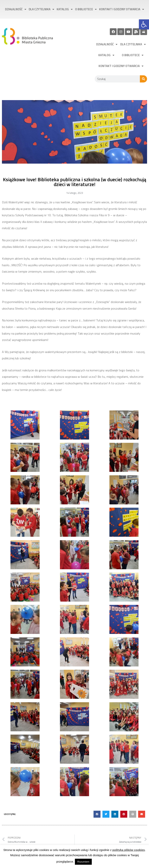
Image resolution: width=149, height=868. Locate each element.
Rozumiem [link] (83, 862)
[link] (144, 24)
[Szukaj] (143, 79)
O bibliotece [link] (86, 9)
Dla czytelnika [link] (41, 9)
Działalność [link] (16, 9)
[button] (97, 814)
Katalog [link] (65, 9)
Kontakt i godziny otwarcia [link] (122, 9)
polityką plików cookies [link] (129, 850)
